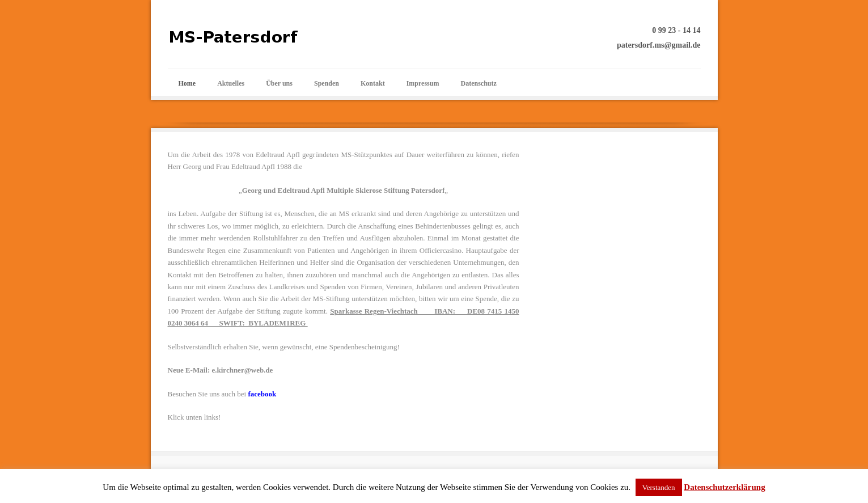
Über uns (279, 83)
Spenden (327, 83)
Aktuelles (231, 83)
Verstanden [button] (659, 487)
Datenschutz (478, 83)
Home (187, 83)
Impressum (423, 83)
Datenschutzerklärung (724, 487)
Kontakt (373, 83)
